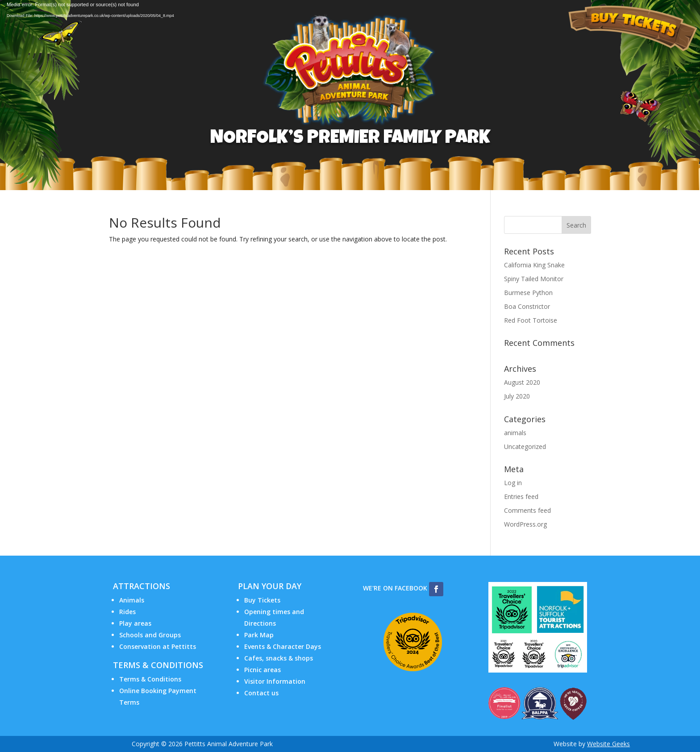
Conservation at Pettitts (158, 646)
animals (515, 433)
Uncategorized (525, 447)
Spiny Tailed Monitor (534, 279)
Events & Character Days (283, 646)
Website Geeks (608, 744)
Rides (127, 612)
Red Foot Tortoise (531, 320)
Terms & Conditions (150, 679)
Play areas (135, 623)
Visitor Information (275, 681)
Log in (513, 483)
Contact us (261, 693)
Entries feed (521, 496)
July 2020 (517, 396)
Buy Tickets (262, 600)
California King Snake (534, 265)
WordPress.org (525, 524)
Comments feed (527, 510)
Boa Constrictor (527, 306)
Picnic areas (262, 670)
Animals (132, 600)
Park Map (259, 635)
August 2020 (522, 382)
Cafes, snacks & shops (279, 658)
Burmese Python (528, 293)
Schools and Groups (150, 635)
